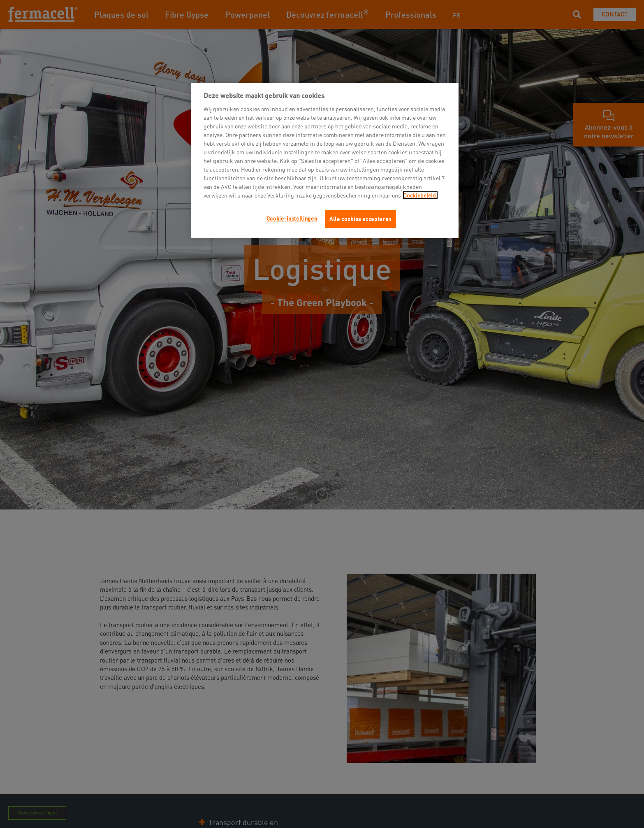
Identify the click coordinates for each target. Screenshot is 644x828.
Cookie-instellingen (292, 218)
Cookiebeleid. (420, 195)
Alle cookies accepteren (360, 219)
